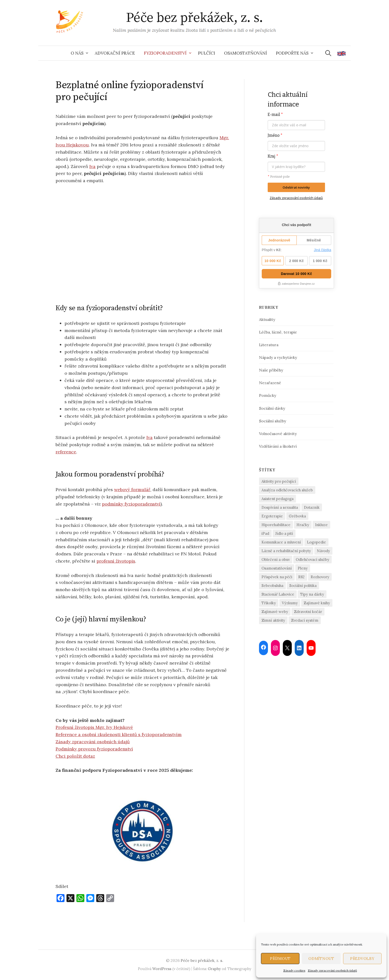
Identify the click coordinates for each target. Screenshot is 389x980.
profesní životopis (116, 561)
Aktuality (267, 319)
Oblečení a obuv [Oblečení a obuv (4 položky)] (276, 559)
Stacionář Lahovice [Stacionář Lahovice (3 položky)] (278, 594)
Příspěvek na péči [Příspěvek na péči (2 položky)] (277, 577)
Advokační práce (115, 53)
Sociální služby (273, 421)
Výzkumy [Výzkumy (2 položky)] (290, 603)
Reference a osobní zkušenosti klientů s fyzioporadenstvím (119, 734)
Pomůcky (268, 395)
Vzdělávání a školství (278, 446)
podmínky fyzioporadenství (131, 504)
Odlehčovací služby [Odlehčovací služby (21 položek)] (312, 559)
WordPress (162, 969)
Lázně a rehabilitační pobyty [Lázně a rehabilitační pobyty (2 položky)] (286, 551)
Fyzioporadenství (165, 53)
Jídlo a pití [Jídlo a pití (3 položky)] (284, 533)
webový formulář (132, 490)
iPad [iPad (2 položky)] (265, 533)
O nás (77, 53)
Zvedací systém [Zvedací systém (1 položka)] (305, 620)
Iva (92, 166)
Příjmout (280, 959)
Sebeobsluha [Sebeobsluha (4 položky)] (272, 586)
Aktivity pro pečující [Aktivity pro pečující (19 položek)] (279, 481)
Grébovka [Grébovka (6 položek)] (297, 516)
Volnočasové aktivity (278, 434)
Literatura (269, 345)
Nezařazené (270, 383)
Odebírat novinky (296, 187)
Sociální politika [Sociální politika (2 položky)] (303, 586)
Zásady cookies (294, 970)
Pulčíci (207, 53)
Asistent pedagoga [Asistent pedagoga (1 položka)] (277, 499)
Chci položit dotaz (75, 756)
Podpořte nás (292, 53)
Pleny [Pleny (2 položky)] (303, 568)
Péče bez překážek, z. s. (202, 960)
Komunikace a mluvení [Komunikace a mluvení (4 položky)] (281, 542)
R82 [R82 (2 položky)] (301, 577)
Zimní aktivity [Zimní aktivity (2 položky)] (273, 620)
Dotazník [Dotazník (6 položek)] (312, 507)
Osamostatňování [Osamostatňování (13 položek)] (277, 568)
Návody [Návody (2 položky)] (323, 551)
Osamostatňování (245, 53)
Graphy (214, 969)
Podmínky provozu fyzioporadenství (94, 749)
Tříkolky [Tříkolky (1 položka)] (269, 603)
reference (66, 452)
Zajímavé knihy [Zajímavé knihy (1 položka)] (317, 603)
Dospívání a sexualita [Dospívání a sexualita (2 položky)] (280, 507)
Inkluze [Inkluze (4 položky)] (321, 525)
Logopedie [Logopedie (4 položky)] (316, 542)
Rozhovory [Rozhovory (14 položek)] (320, 577)
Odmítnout (321, 959)
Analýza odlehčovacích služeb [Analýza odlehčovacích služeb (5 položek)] (287, 490)
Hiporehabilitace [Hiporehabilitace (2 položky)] (276, 525)
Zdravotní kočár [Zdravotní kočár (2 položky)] (308, 612)
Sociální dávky (272, 408)
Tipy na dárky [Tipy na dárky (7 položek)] (312, 594)
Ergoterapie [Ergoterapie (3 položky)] (272, 516)
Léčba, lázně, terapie (278, 332)
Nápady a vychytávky (278, 357)
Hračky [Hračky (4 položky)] (303, 525)
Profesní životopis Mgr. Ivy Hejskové (94, 727)
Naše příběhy (271, 370)
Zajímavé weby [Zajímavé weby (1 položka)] (275, 612)
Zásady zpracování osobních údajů (332, 970)
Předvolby (362, 959)
